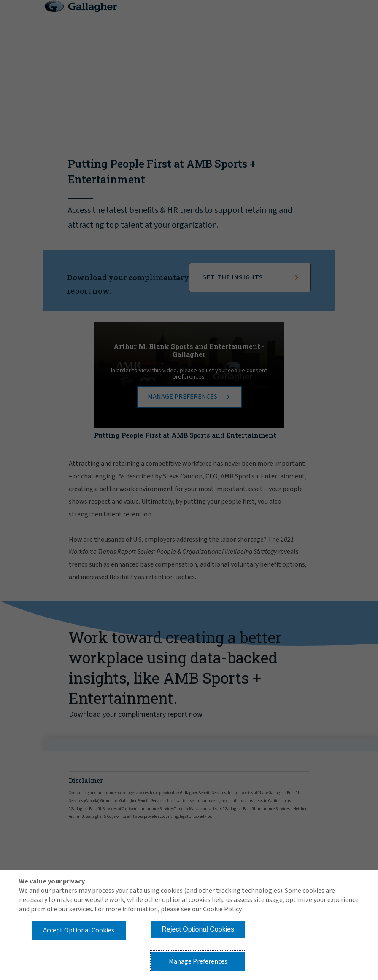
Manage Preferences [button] (198, 961)
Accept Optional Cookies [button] (79, 930)
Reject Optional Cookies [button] (198, 929)
